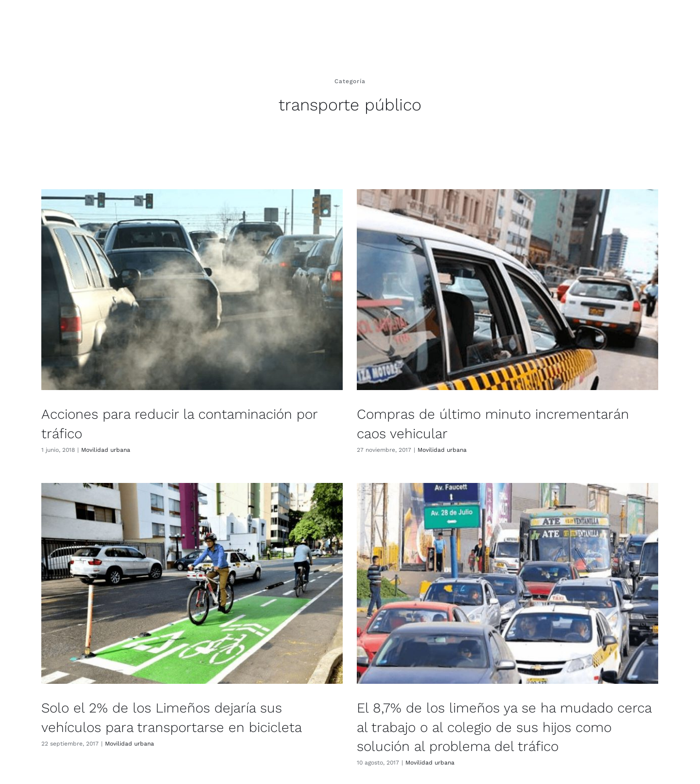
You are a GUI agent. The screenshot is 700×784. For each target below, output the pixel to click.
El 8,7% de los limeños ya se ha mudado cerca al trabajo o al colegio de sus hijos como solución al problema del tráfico (481, 723)
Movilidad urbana (106, 450)
